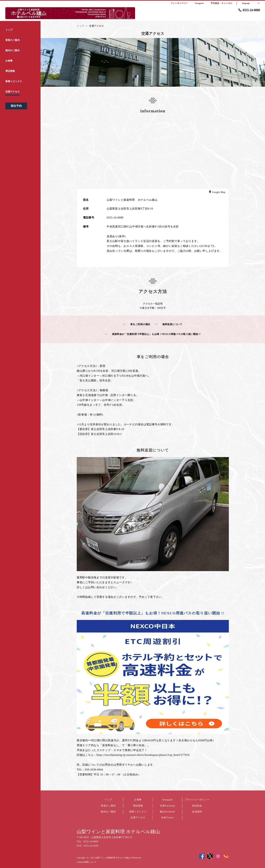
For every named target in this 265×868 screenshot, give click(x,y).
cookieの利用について (87, 862)
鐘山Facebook (167, 812)
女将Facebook (167, 806)
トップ (108, 800)
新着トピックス (138, 812)
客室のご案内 (108, 806)
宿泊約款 (197, 806)
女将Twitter (168, 818)
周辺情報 (138, 806)
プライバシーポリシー (197, 800)
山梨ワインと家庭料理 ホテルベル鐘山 (118, 832)
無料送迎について (169, 324)
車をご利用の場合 (137, 324)
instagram (167, 800)
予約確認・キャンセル (221, 3)
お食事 (138, 800)
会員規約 (197, 812)
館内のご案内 (108, 812)
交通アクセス (138, 818)
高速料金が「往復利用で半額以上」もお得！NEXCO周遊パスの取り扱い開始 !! (153, 334)
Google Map (217, 192)
